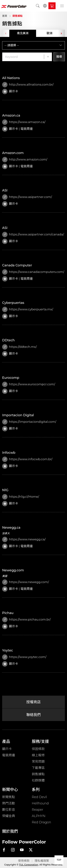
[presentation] (6, 33)
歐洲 (49, 33)
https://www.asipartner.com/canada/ (33, 235)
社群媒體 (38, 780)
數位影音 (9, 810)
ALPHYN (39, 816)
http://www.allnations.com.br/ (28, 85)
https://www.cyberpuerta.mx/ (28, 309)
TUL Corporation (29, 865)
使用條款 (24, 861)
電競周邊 (9, 755)
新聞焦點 (9, 797)
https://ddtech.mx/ (19, 347)
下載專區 (38, 768)
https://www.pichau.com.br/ (26, 620)
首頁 (5, 16)
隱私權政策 (42, 861)
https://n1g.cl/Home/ (21, 497)
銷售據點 (18, 16)
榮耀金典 (9, 816)
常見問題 (38, 762)
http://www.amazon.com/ (25, 160)
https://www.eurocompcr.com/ (29, 384)
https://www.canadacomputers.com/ (33, 272)
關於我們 (10, 831)
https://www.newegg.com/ (26, 582)
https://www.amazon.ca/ (24, 122)
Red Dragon (41, 822)
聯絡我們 (34, 715)
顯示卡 (7, 749)
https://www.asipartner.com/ (27, 197)
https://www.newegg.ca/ (24, 539)
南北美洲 (23, 33)
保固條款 (38, 749)
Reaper (38, 810)
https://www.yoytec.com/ (24, 657)
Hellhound (40, 803)
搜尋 (59, 57)
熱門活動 (9, 803)
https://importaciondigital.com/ (29, 422)
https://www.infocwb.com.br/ (27, 459)
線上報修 (38, 755)
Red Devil (39, 797)
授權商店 (34, 702)
